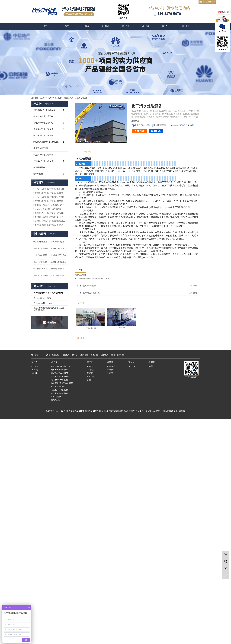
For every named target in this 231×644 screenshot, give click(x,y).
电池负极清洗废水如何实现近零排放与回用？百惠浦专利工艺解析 (50, 225)
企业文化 (35, 370)
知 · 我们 (65, 26)
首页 (45, 26)
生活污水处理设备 (41, 148)
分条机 (48, 355)
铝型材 (113, 355)
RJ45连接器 (95, 355)
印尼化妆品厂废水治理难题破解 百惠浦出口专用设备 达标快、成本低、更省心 (50, 197)
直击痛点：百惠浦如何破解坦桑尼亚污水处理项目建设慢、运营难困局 (50, 217)
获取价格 (156, 131)
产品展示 (49, 98)
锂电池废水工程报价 (58, 255)
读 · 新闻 (146, 26)
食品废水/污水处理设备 (43, 155)
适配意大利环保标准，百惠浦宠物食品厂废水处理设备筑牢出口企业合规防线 (50, 209)
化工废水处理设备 (90, 286)
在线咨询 (139, 131)
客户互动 (90, 376)
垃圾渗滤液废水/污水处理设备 (46, 142)
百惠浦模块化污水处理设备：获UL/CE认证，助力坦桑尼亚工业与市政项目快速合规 (50, 213)
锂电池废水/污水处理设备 (44, 110)
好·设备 (54, 362)
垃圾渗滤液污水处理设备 (58, 242)
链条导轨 (74, 355)
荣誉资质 (90, 373)
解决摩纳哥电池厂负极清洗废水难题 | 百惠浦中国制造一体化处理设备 (50, 221)
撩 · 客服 (186, 26)
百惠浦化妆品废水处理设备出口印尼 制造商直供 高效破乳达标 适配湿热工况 (50, 201)
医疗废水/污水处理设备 (43, 161)
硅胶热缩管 (121, 355)
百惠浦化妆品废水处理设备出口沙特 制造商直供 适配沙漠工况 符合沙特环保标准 (50, 193)
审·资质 (90, 362)
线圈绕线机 (104, 355)
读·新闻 (110, 362)
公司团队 (35, 373)
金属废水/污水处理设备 (43, 129)
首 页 (42, 98)
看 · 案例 (105, 26)
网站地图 (166, 411)
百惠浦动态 (111, 366)
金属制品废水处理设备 (91, 293)
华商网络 (182, 411)
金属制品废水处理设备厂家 (41, 242)
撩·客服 (152, 362)
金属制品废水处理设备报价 (58, 262)
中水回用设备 (39, 167)
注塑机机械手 (57, 355)
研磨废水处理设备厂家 (58, 275)
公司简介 (35, 366)
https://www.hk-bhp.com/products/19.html (95, 279)
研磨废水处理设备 (41, 248)
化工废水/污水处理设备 (63, 98)
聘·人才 (132, 362)
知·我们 (34, 362)
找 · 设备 (85, 26)
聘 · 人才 (166, 26)
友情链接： (35, 355)
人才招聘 (132, 366)
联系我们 (152, 366)
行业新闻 (110, 370)
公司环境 (90, 366)
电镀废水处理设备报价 (58, 269)
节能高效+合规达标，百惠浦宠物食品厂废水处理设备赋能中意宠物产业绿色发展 (50, 205)
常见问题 (110, 373)
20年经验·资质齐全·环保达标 (79, 14)
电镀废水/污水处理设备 (43, 123)
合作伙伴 (90, 380)
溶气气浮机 (38, 174)
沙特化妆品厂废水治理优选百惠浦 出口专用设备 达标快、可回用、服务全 (50, 189)
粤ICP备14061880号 (153, 411)
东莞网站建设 (84, 355)
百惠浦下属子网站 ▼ (207, 2)
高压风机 (66, 355)
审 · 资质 (126, 26)
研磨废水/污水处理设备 (43, 116)
